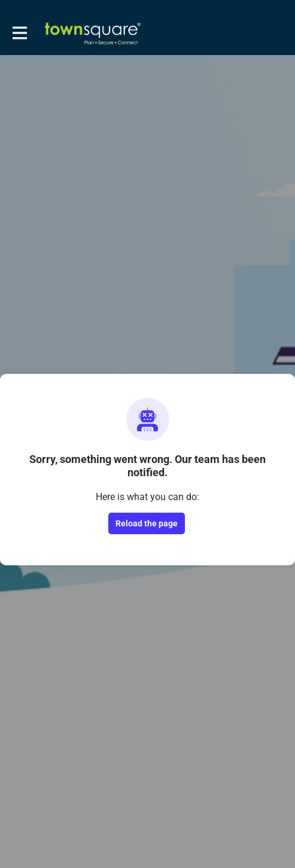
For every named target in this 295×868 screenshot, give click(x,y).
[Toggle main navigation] (19, 33)
